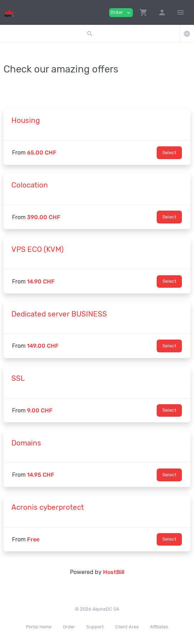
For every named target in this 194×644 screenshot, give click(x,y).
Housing (26, 120)
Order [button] (121, 13)
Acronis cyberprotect (48, 507)
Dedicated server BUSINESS (59, 314)
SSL (18, 378)
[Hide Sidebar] (180, 12)
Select (169, 153)
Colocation (30, 185)
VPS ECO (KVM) (37, 249)
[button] (144, 12)
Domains (26, 443)
